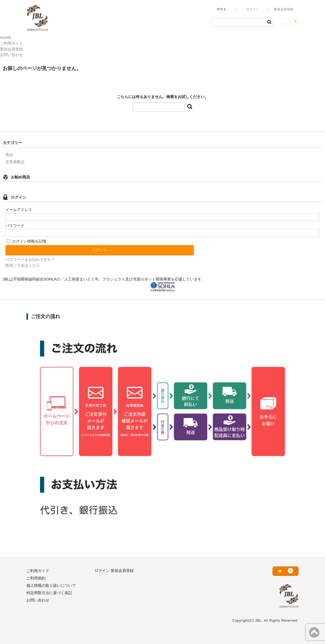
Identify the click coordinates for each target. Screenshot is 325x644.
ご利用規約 (36, 578)
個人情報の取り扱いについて (51, 585)
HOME (6, 38)
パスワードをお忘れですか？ (30, 260)
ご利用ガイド (11, 43)
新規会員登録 (284, 9)
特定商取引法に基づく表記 (49, 593)
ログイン (253, 9)
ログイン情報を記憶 (26, 241)
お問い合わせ (11, 55)
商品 (9, 155)
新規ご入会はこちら (23, 265)
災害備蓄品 (15, 162)
